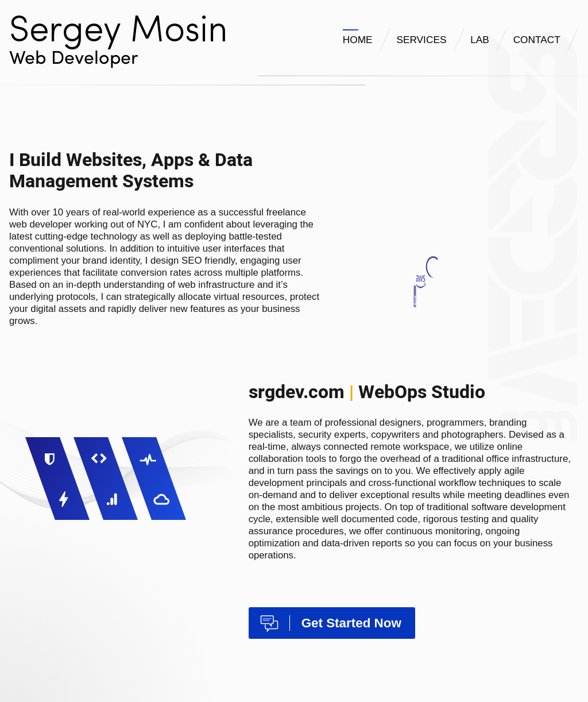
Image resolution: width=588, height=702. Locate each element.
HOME (358, 40)
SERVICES (421, 40)
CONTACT (537, 40)
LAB (480, 40)
